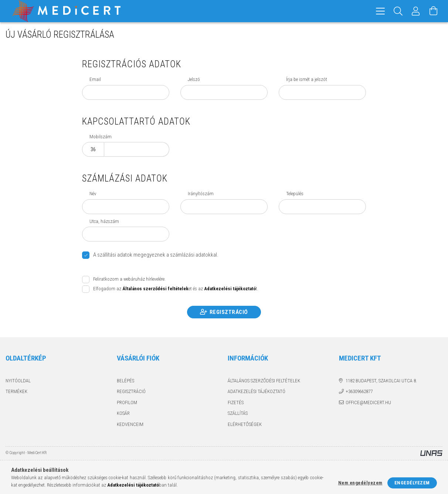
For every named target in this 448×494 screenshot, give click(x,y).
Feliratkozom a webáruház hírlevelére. (129, 279)
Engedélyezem (412, 483)
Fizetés (236, 402)
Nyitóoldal (18, 381)
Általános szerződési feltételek (264, 381)
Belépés (125, 381)
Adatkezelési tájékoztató (257, 391)
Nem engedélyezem (360, 483)
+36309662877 (359, 391)
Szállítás (238, 413)
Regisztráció (229, 312)
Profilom (127, 402)
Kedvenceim (130, 424)
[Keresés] (398, 11)
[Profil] (416, 11)
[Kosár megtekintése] (434, 11)
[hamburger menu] (380, 11)
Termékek (16, 391)
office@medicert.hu (368, 402)
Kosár (123, 413)
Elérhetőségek (245, 424)
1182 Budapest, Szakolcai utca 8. (381, 381)
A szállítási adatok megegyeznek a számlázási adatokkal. (156, 255)
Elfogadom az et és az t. (176, 289)
